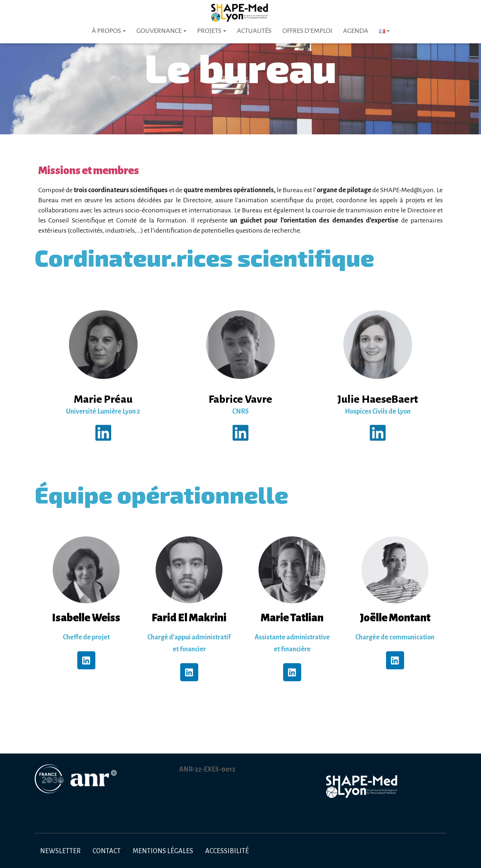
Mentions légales (163, 851)
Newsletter (60, 851)
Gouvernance (161, 31)
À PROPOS (109, 31)
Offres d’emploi (307, 31)
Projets (212, 31)
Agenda (356, 31)
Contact (107, 851)
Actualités (254, 31)
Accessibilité (227, 851)
